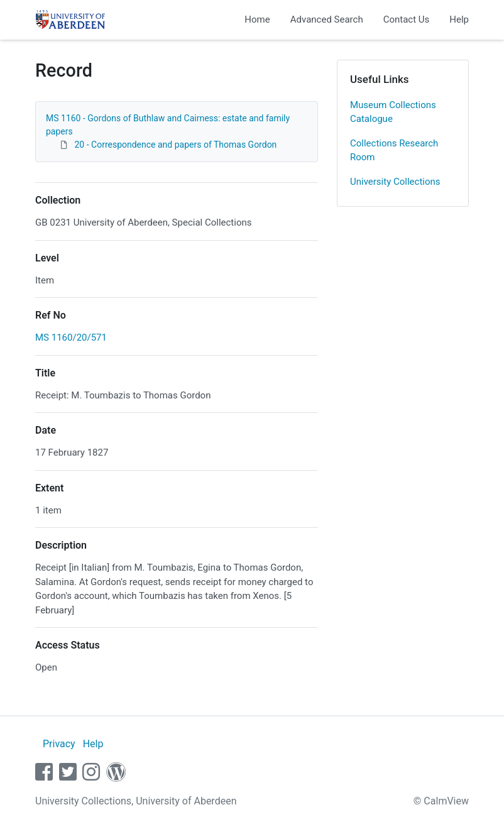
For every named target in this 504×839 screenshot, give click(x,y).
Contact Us (407, 19)
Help (459, 19)
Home (257, 19)
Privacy (59, 744)
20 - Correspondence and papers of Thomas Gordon (175, 145)
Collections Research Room (394, 151)
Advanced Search (327, 19)
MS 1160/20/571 (71, 337)
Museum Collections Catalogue (393, 112)
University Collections (395, 182)
